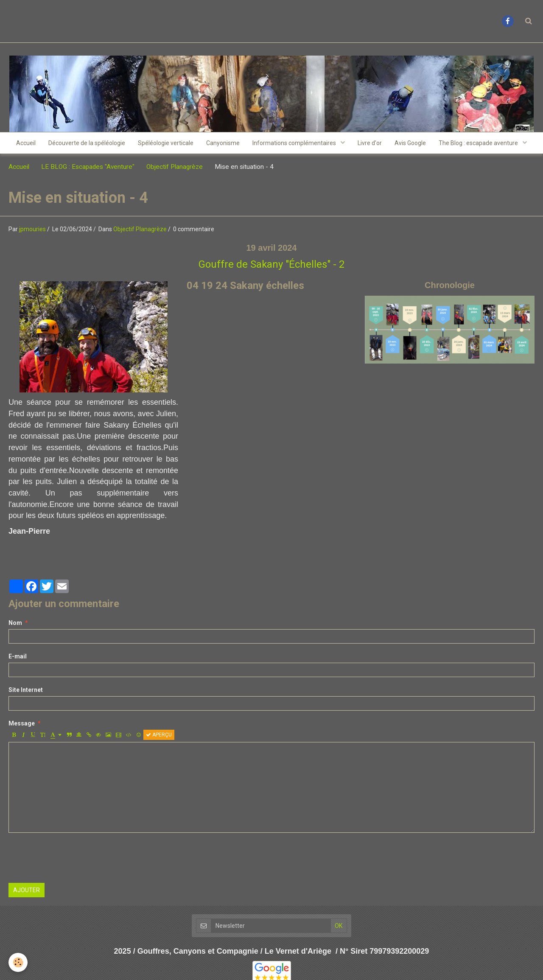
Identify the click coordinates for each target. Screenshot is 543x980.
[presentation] (73, 858)
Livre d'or (370, 143)
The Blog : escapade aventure (479, 143)
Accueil (26, 143)
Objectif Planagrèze (175, 167)
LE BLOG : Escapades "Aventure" (88, 167)
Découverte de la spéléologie (87, 143)
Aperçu (159, 735)
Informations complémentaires (295, 143)
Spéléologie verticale (166, 143)
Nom (15, 623)
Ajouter (27, 890)
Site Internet (26, 690)
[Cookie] (18, 962)
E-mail (18, 656)
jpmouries (32, 229)
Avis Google (410, 143)
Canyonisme (223, 143)
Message (22, 723)
